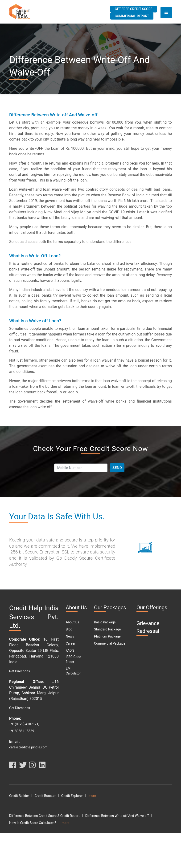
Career (71, 643)
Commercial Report (132, 16)
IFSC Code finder (73, 659)
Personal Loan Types (98, 858)
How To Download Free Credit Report (96, 837)
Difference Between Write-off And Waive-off (117, 823)
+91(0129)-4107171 (24, 724)
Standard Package (107, 629)
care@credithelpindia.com (28, 747)
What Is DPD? (94, 851)
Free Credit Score (122, 851)
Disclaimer (69, 803)
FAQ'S (70, 650)
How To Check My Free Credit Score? (36, 837)
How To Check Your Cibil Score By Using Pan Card (98, 830)
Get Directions (20, 671)
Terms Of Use (19, 803)
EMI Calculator (73, 671)
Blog (69, 629)
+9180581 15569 (22, 731)
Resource (89, 803)
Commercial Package (110, 643)
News (70, 636)
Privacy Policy (45, 803)
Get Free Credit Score (134, 9)
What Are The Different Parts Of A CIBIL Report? (115, 844)
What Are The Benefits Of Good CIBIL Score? (42, 844)
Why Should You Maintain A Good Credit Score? (44, 851)
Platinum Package (107, 636)
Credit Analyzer (99, 796)
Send (117, 468)
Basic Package (105, 622)
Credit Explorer (72, 796)
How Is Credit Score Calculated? (33, 830)
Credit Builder (19, 796)
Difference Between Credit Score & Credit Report (44, 823)
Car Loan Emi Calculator (60, 858)
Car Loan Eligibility (23, 858)
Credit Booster (45, 796)
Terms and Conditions (132, 796)
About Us (72, 622)
